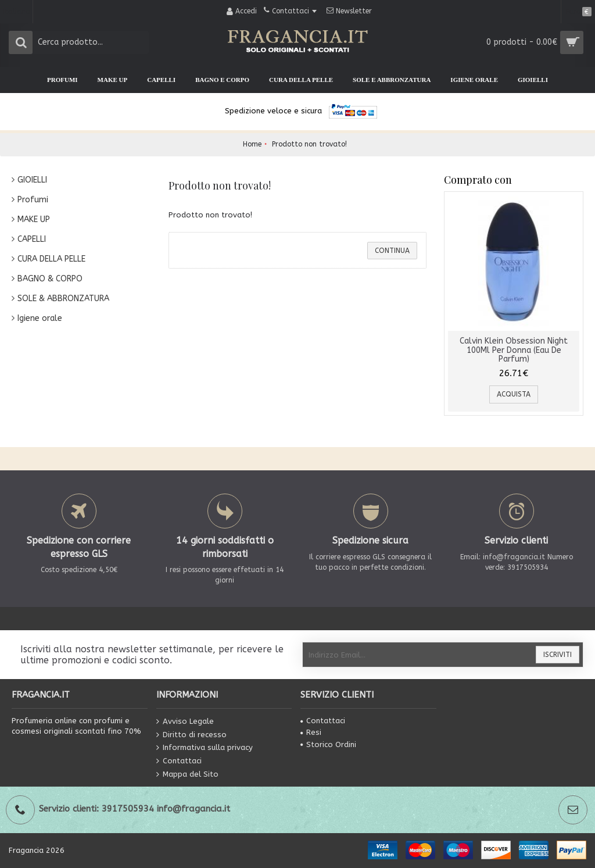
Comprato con (478, 180)
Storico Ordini (328, 744)
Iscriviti (558, 655)
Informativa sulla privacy (205, 748)
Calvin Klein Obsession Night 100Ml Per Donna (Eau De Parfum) (514, 350)
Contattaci (179, 761)
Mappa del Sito (187, 774)
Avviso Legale (185, 722)
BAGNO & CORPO (50, 279)
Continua (392, 251)
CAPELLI (32, 239)
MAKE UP (34, 219)
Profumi (33, 200)
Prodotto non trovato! (309, 144)
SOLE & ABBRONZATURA (63, 299)
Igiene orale (40, 318)
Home (252, 144)
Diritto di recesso (191, 735)
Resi (311, 732)
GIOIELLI (32, 180)
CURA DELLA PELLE (51, 259)
